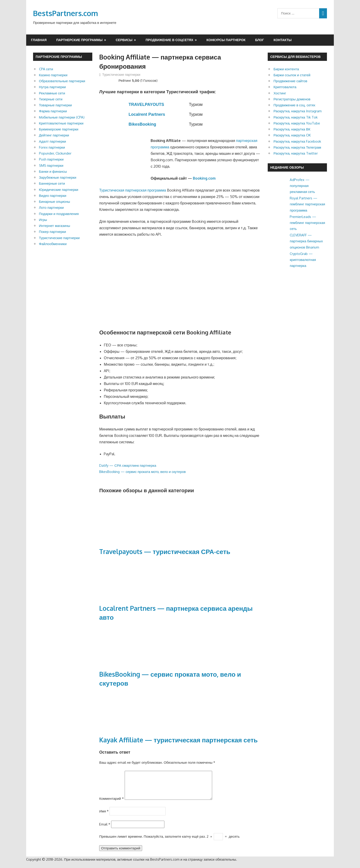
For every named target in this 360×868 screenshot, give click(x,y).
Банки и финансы (53, 171)
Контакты (283, 40)
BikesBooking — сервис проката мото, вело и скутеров (142, 472)
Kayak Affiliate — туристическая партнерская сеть (178, 740)
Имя (104, 816)
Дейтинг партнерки (54, 135)
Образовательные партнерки (62, 81)
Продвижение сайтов (290, 81)
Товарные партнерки (55, 105)
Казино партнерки (53, 75)
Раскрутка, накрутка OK (292, 135)
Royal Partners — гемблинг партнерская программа (307, 204)
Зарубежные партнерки (58, 177)
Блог (259, 40)
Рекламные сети (52, 93)
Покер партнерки (53, 232)
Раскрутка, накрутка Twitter (296, 153)
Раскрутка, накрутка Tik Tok (295, 117)
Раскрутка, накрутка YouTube (297, 123)
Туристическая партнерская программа (133, 190)
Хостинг (280, 93)
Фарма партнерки (53, 111)
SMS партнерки (51, 165)
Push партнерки (51, 159)
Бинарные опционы (55, 202)
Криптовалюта (285, 87)
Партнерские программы (79, 40)
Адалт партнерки (53, 141)
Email (105, 830)
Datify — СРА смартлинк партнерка (128, 465)
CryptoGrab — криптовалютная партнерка (303, 260)
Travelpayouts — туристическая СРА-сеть (165, 551)
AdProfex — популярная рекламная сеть (302, 186)
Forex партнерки (52, 147)
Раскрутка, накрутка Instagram (298, 111)
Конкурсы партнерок (226, 40)
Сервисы (124, 40)
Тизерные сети (51, 99)
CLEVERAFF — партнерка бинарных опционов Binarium (306, 241)
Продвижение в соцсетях (169, 40)
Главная (39, 40)
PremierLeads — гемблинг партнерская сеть (307, 223)
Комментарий (111, 804)
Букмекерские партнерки (59, 129)
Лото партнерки (51, 208)
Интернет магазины (55, 226)
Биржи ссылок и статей (292, 75)
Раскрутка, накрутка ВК (292, 129)
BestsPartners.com (66, 13)
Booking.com (204, 178)
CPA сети (46, 69)
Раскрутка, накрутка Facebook (297, 141)
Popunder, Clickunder (55, 153)
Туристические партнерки (121, 75)
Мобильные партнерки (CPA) (62, 117)
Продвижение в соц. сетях (294, 105)
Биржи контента (286, 69)
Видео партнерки (53, 196)
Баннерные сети (52, 183)
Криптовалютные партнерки (61, 123)
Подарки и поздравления (59, 214)
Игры (43, 220)
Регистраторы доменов (292, 99)
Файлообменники (53, 244)
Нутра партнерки (52, 87)
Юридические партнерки (59, 190)
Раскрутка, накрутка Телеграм (297, 147)
